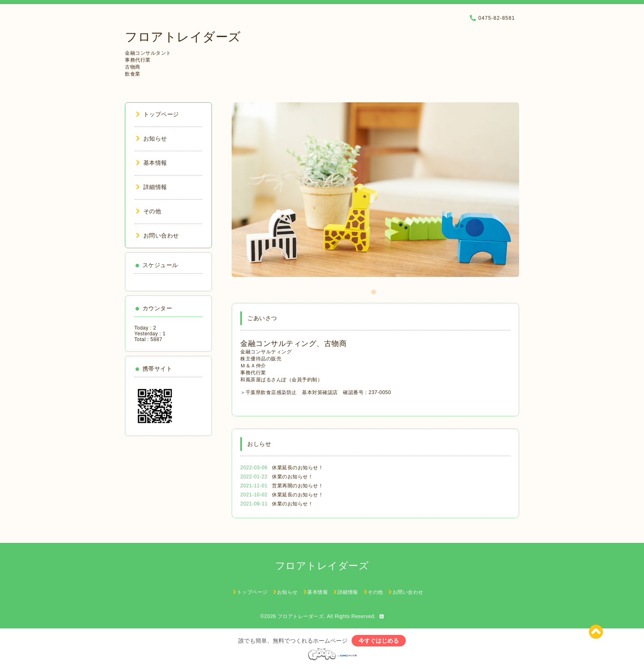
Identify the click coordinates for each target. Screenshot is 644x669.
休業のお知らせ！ (292, 477)
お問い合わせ (158, 235)
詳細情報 (152, 187)
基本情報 (152, 163)
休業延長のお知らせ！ (298, 468)
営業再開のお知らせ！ (298, 486)
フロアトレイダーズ (183, 37)
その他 (148, 211)
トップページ (158, 114)
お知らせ (152, 138)
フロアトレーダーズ (301, 616)
